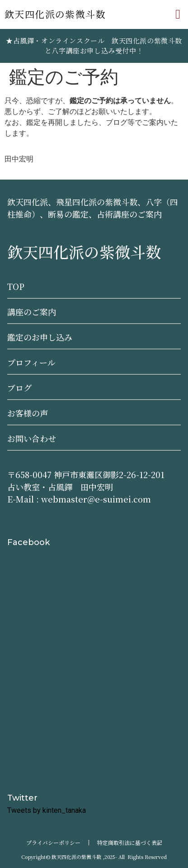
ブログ (19, 388)
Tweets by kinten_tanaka (47, 810)
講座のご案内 (32, 312)
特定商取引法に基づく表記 (130, 842)
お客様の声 (28, 413)
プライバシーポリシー (53, 842)
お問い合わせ (32, 438)
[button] (178, 14)
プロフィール (31, 362)
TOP (16, 286)
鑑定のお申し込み (40, 337)
